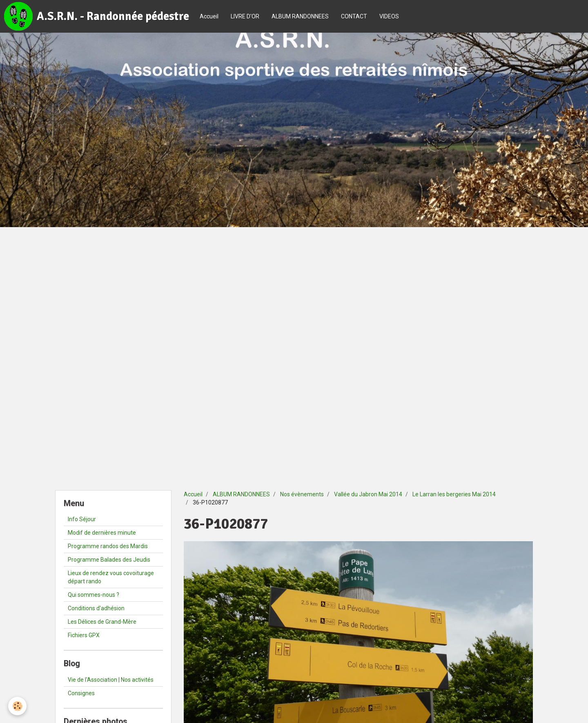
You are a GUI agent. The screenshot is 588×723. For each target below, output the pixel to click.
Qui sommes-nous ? (94, 595)
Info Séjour (82, 519)
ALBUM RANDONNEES (300, 16)
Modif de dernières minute (102, 533)
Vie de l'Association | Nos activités (111, 680)
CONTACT (354, 16)
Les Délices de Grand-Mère (102, 622)
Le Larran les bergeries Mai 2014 (454, 494)
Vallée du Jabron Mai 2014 (368, 494)
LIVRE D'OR (245, 16)
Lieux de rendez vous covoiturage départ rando (111, 577)
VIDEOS (389, 16)
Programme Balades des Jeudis (109, 560)
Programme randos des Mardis (108, 546)
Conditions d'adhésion (96, 608)
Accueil (209, 16)
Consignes (81, 693)
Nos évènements (302, 494)
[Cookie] (17, 706)
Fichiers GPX (84, 635)
